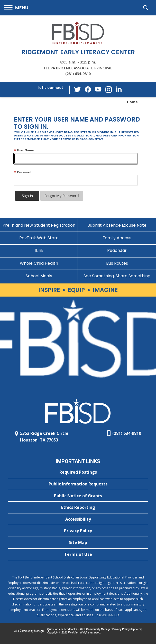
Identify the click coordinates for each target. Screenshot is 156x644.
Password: (23, 172)
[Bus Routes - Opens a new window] (117, 263)
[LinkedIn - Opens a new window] (119, 89)
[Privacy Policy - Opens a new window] (78, 531)
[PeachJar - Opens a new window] (117, 250)
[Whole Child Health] (39, 263)
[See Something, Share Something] (117, 276)
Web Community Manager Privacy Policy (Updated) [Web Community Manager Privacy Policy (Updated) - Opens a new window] (111, 629)
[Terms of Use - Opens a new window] (78, 555)
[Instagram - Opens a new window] (108, 90)
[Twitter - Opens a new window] (78, 89)
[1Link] (39, 250)
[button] (16, 8)
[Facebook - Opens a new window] (88, 90)
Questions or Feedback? (62, 629)
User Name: (24, 150)
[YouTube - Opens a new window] (98, 90)
